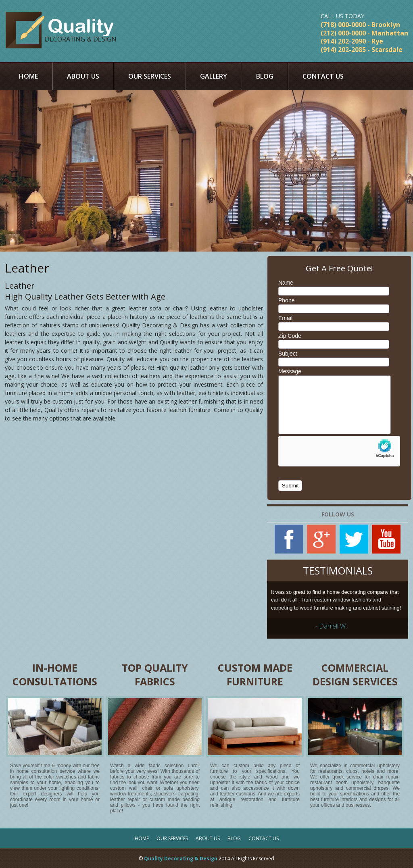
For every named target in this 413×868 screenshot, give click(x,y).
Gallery (214, 76)
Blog (265, 76)
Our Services (150, 76)
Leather (27, 268)
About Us (83, 76)
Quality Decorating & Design (181, 859)
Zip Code (290, 336)
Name (286, 283)
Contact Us (323, 76)
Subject (288, 354)
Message (290, 371)
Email (285, 318)
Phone (286, 300)
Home (28, 76)
